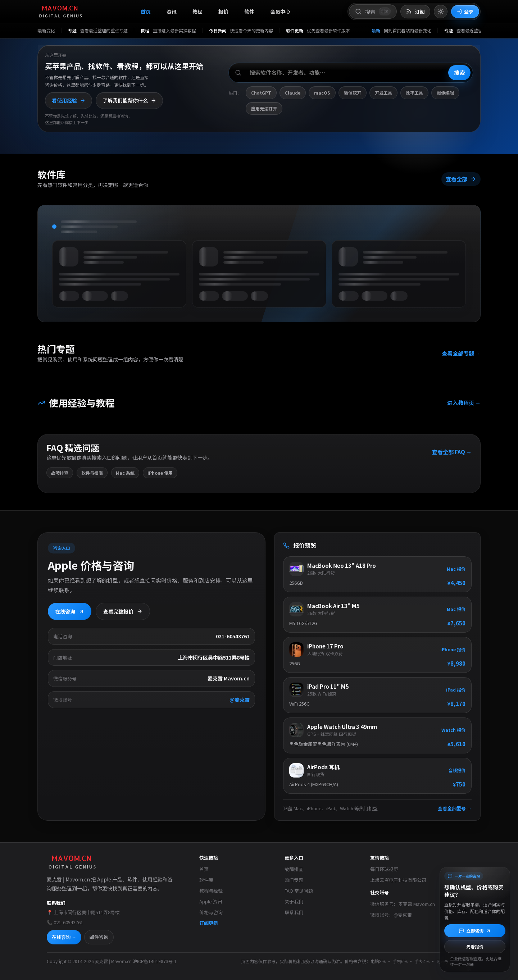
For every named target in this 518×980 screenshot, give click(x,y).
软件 (249, 12)
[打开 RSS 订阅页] (415, 12)
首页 (146, 12)
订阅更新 (209, 923)
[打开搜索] (373, 12)
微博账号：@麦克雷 (391, 915)
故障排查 (294, 869)
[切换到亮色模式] (441, 12)
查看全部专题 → (461, 354)
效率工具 (414, 93)
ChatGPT (261, 93)
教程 (197, 12)
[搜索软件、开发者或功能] (351, 73)
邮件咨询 (99, 937)
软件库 (206, 880)
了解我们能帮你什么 (129, 100)
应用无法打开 (264, 108)
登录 (465, 11)
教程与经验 (211, 891)
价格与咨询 (211, 912)
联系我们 (294, 912)
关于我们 (294, 901)
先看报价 (475, 946)
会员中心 (280, 12)
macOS (322, 93)
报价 (223, 12)
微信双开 (353, 93)
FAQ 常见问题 (299, 891)
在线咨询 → (64, 937)
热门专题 (294, 880)
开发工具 (383, 93)
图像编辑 (445, 93)
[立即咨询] (475, 931)
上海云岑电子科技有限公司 (398, 880)
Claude (293, 93)
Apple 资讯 (211, 901)
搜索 (459, 72)
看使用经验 (69, 100)
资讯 (172, 12)
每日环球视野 (384, 869)
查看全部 (461, 180)
